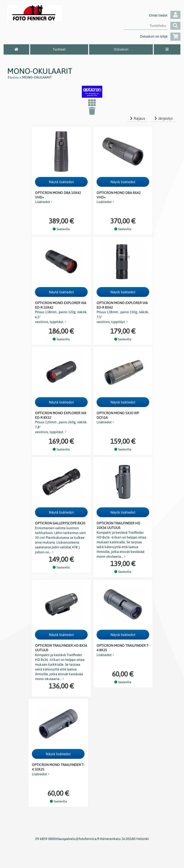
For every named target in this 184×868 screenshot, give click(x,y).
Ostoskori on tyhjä (160, 36)
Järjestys (163, 118)
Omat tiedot (165, 15)
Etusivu (13, 77)
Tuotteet (59, 49)
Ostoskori (121, 49)
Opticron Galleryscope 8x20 (60, 523)
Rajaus (137, 118)
